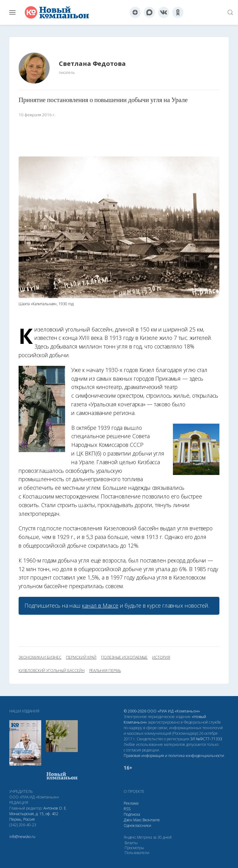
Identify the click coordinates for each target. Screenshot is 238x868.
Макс (137, 820)
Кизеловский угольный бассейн (52, 671)
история (161, 657)
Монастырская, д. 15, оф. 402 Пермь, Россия (34, 817)
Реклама (131, 803)
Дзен (128, 820)
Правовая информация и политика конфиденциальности (174, 756)
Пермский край (81, 657)
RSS (127, 809)
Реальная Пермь (105, 671)
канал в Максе (100, 605)
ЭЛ (206, 739)
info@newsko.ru (22, 837)
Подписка (132, 814)
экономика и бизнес (40, 657)
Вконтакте (151, 820)
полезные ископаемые (124, 657)
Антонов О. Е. (55, 808)
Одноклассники (137, 825)
